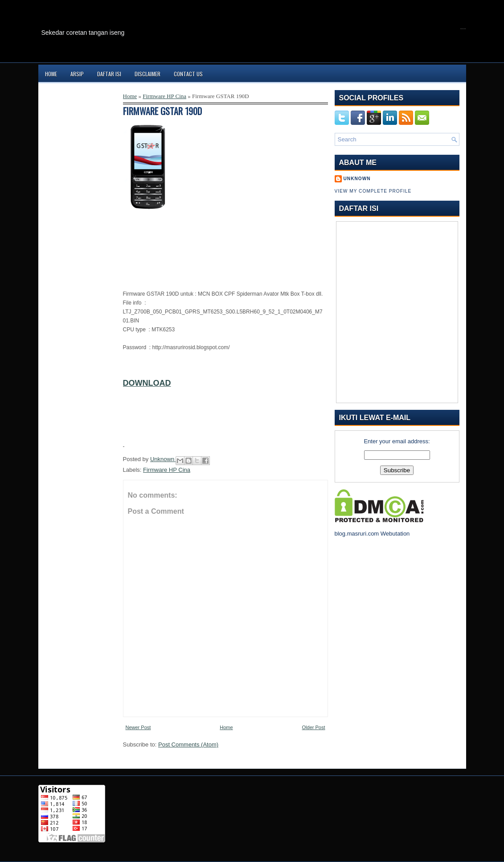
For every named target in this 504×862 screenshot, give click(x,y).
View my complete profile (373, 191)
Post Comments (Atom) (188, 744)
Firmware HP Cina (164, 96)
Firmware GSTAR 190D (162, 111)
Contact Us (188, 74)
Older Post (314, 727)
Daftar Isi (109, 74)
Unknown (163, 459)
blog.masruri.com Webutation (372, 534)
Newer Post (138, 727)
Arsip (77, 74)
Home (51, 74)
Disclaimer (148, 74)
